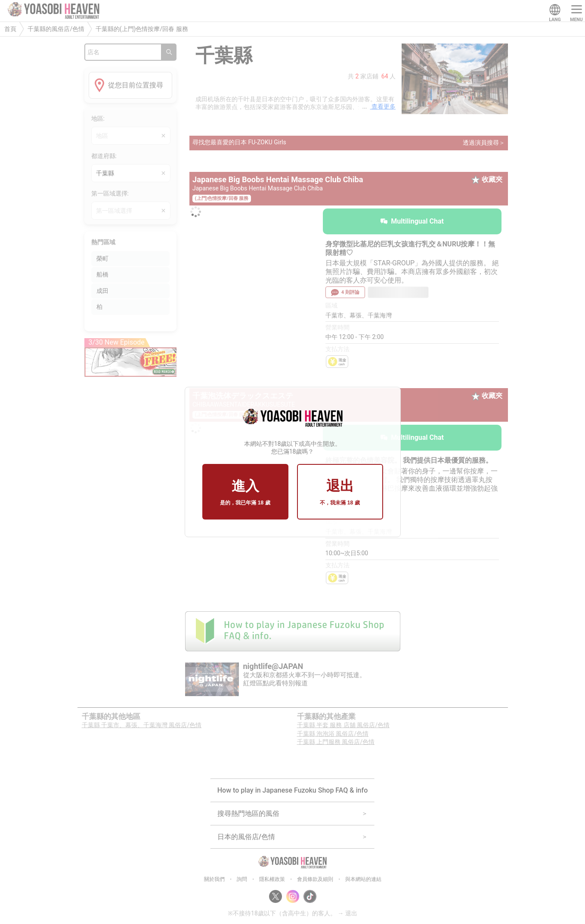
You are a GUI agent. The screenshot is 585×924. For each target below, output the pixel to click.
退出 (340, 492)
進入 (245, 492)
